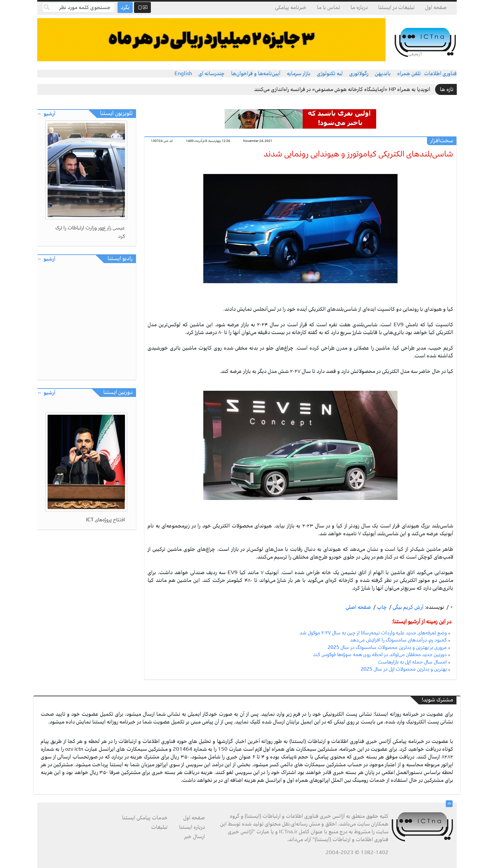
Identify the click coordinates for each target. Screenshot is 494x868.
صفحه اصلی (358, 607)
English (183, 74)
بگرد (125, 7)
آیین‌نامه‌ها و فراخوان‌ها (256, 74)
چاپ (381, 607)
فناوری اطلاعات (440, 74)
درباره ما (359, 7)
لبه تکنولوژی (330, 74)
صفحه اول (436, 7)
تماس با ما (329, 7)
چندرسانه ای (212, 74)
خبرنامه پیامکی (291, 7)
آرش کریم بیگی (407, 607)
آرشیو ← (46, 114)
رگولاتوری (359, 74)
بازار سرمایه (299, 74)
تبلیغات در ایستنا (396, 7)
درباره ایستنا (192, 827)
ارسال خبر (195, 837)
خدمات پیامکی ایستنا (145, 818)
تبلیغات (159, 827)
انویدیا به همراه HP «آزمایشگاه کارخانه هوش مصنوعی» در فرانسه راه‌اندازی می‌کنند (342, 89)
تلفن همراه (409, 74)
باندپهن (383, 74)
